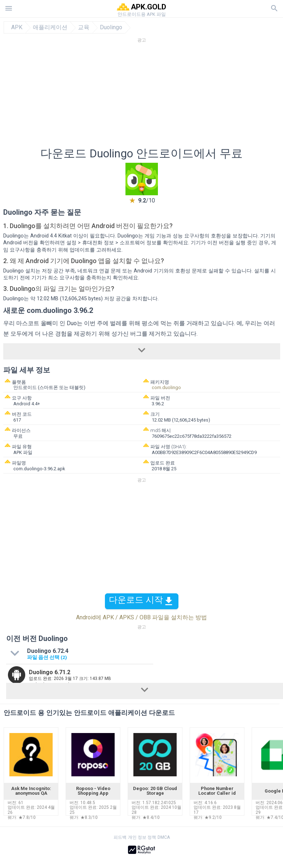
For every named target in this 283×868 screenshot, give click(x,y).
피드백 (120, 837)
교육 (84, 27)
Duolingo (111, 27)
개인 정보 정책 (142, 837)
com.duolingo (166, 387)
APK (17, 27)
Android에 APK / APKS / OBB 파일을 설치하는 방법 (141, 617)
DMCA (164, 837)
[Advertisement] (142, 97)
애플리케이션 (50, 27)
